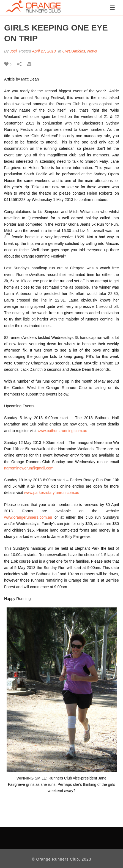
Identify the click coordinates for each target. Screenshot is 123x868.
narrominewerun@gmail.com (29, 468)
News (92, 51)
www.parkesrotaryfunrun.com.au (52, 493)
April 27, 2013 (44, 51)
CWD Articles (74, 51)
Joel (13, 51)
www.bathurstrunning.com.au (62, 431)
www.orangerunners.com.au (28, 517)
